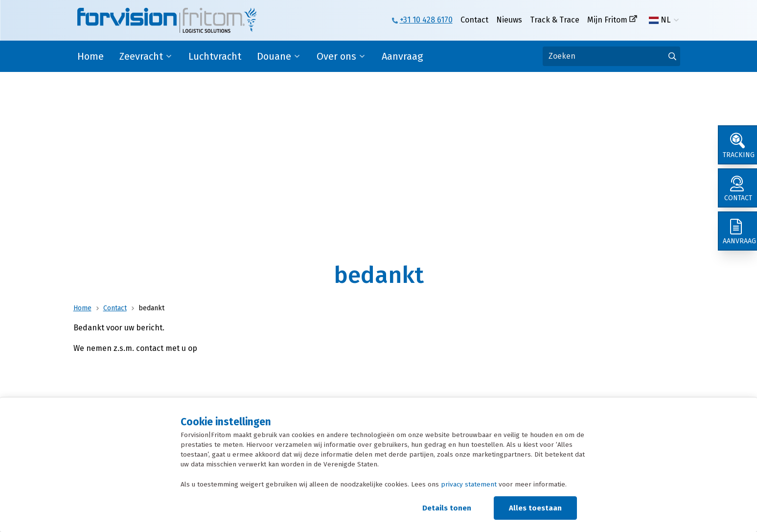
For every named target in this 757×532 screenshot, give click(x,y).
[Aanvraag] (737, 231)
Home (91, 56)
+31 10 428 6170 (426, 20)
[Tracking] (737, 145)
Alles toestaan (535, 508)
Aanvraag (402, 56)
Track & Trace (555, 20)
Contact (474, 20)
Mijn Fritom (607, 20)
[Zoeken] (611, 56)
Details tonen (447, 508)
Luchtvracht (215, 56)
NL (660, 20)
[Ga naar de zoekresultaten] (672, 56)
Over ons (336, 56)
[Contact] (737, 188)
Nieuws (509, 20)
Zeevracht (141, 56)
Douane (274, 56)
